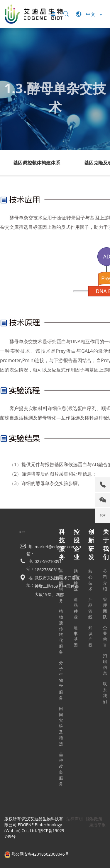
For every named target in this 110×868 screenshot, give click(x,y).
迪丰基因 (76, 636)
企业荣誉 (105, 636)
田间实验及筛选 (61, 726)
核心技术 (90, 580)
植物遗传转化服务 (61, 632)
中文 (89, 14)
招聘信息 (105, 664)
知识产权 (90, 636)
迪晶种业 (76, 608)
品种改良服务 (61, 769)
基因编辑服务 (61, 586)
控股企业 (77, 544)
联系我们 (105, 693)
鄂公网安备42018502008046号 (37, 854)
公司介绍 (105, 580)
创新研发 (91, 544)
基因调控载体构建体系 (37, 163)
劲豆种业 (76, 580)
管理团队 (105, 608)
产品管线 (90, 608)
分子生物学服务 (61, 680)
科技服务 (62, 544)
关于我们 (106, 544)
